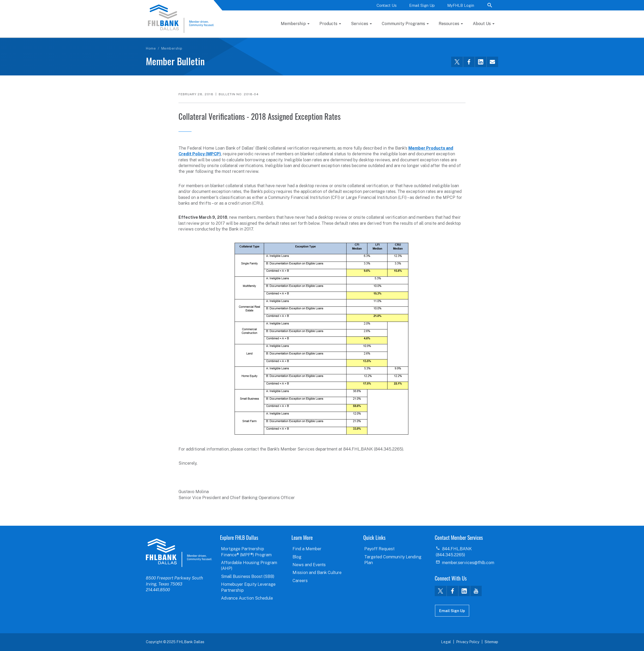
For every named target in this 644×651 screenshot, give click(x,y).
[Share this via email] (492, 62)
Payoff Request (379, 549)
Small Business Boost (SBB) (248, 576)
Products (328, 24)
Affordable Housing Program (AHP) (249, 566)
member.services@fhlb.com (468, 563)
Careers (300, 581)
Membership (293, 24)
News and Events (309, 565)
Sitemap (491, 642)
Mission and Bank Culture (317, 573)
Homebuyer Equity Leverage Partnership (248, 587)
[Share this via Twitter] (457, 62)
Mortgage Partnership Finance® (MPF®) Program (246, 552)
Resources (449, 24)
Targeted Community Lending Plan (393, 560)
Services (360, 24)
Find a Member (307, 549)
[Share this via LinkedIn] (481, 62)
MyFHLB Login (461, 5)
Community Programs (403, 24)
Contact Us (387, 5)
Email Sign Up (422, 5)
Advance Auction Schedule (247, 598)
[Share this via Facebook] (469, 62)
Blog (297, 557)
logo (179, 553)
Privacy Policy (468, 642)
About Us (482, 24)
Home (151, 48)
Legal (446, 642)
